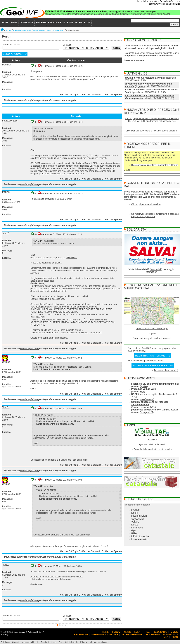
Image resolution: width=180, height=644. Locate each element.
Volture (135, 522)
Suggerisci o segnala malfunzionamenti (152, 338)
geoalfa (169, 78)
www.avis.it (156, 269)
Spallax (143, 386)
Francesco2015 (10, 121)
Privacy (84, 642)
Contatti (16, 642)
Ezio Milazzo (20, 632)
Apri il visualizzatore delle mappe (152, 329)
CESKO (6, 362)
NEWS (14, 23)
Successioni (138, 519)
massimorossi (147, 399)
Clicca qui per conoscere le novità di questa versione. (152, 131)
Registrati (166, 4)
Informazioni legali (30, 642)
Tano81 (6, 233)
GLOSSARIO (161, 632)
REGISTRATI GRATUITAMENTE (153, 356)
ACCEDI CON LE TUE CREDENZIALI (153, 365)
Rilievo (135, 533)
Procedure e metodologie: (138, 505)
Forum (8, 30)
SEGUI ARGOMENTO (15, 54)
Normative (137, 528)
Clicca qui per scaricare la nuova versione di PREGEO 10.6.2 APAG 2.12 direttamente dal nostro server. (152, 120)
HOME (5, 23)
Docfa (135, 513)
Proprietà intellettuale (68, 642)
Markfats (6, 65)
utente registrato (29, 100)
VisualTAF (152, 440)
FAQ (148, 632)
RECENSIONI (81, 635)
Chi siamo (5, 642)
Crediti (4, 635)
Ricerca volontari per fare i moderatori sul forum (155, 165)
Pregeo (135, 510)
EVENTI (138, 632)
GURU (78, 23)
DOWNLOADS (171, 635)
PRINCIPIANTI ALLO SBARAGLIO (49, 30)
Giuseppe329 (146, 412)
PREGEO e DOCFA (22, 30)
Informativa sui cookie (99, 642)
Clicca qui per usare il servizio (146, 204)
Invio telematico (140, 539)
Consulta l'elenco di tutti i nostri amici (152, 449)
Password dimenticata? (165, 370)
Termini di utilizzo (48, 642)
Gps (134, 530)
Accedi (140, 1)
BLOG (87, 23)
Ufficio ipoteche (140, 536)
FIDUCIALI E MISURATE (60, 23)
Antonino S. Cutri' (36, 632)
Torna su (63, 625)
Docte (135, 525)
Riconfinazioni (139, 516)
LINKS (165, 637)
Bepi (142, 392)
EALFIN (6, 192)
